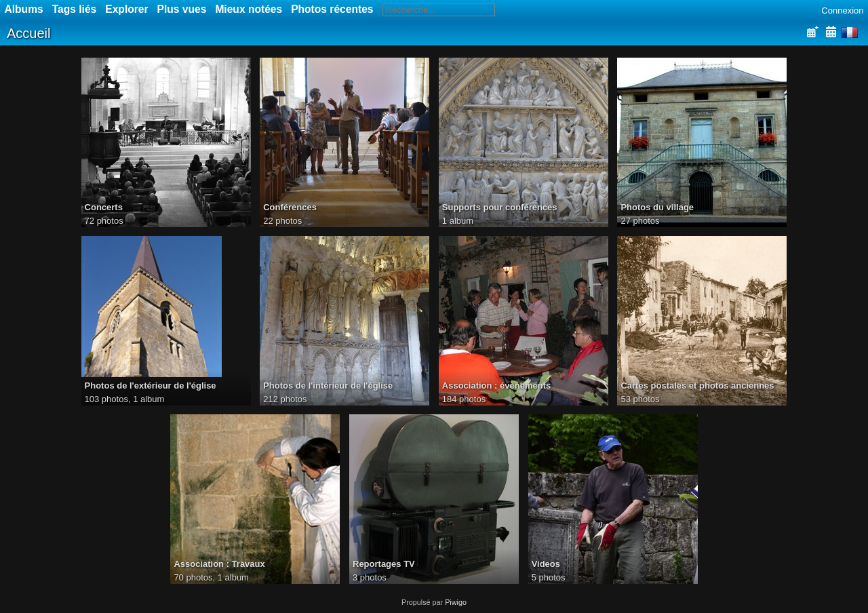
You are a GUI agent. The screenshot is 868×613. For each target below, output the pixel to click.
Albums (24, 9)
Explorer (126, 9)
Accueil (28, 33)
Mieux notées (249, 9)
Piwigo (456, 602)
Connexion (842, 11)
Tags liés (75, 9)
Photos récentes (332, 9)
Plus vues (182, 9)
